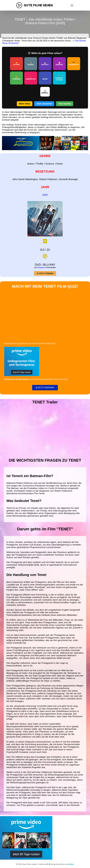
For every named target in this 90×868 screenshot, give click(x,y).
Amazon (41, 267)
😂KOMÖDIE (16, 78)
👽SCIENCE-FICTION (59, 78)
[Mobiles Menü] (72, 5)
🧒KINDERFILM (74, 64)
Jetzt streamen (44, 104)
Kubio (72, 864)
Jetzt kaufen (65, 104)
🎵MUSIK (45, 78)
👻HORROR (59, 64)
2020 (45, 195)
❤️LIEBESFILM (31, 78)
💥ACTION (16, 64)
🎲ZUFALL (45, 92)
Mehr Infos (25, 104)
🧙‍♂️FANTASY (45, 64)
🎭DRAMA (31, 64)
